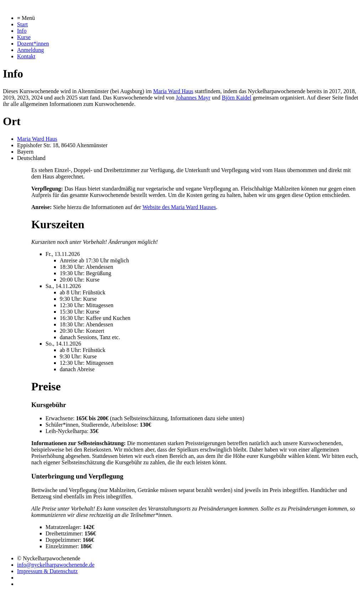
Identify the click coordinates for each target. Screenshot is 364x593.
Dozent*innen (33, 44)
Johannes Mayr (193, 98)
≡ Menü (26, 18)
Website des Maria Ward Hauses (179, 207)
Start (22, 24)
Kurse (24, 37)
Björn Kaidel (237, 98)
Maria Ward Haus (173, 91)
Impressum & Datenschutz (47, 571)
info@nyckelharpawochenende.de (56, 565)
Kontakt (26, 56)
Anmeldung (31, 50)
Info (22, 31)
